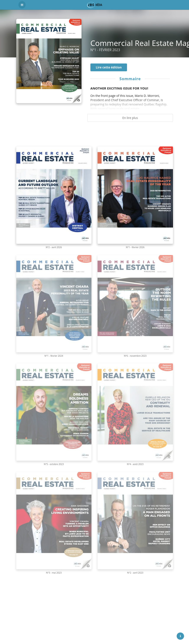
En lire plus (130, 118)
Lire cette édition (109, 67)
